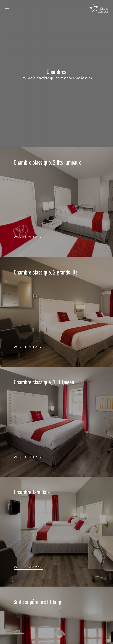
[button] (7, 9)
